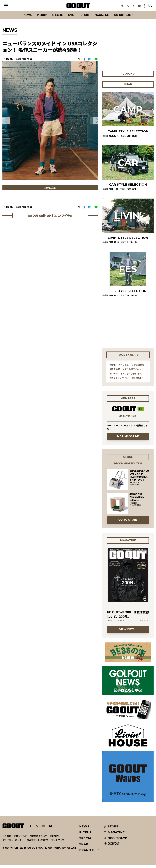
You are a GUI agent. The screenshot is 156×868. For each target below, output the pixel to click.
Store (86, 17)
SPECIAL (55, 17)
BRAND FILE (89, 853)
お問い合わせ (20, 839)
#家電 (113, 368)
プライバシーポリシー (13, 843)
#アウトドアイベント (133, 372)
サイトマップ (58, 843)
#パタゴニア (138, 380)
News (21, 17)
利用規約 (54, 839)
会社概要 (7, 839)
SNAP (71, 17)
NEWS (84, 829)
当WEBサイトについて (38, 843)
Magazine (105, 17)
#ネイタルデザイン (119, 380)
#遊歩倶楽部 (138, 368)
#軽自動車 (115, 372)
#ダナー (114, 376)
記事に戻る (50, 191)
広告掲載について (38, 839)
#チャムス (124, 368)
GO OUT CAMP (130, 17)
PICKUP (37, 17)
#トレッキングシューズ (132, 376)
